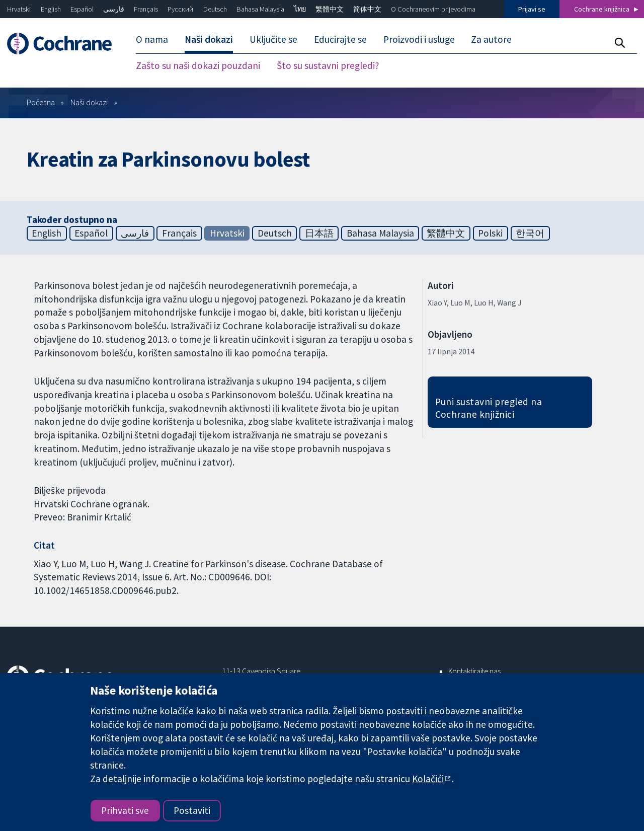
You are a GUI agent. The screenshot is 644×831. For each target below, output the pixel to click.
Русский (180, 9)
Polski (490, 233)
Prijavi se (532, 9)
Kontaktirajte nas (474, 671)
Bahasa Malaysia (260, 9)
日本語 (319, 233)
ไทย (300, 9)
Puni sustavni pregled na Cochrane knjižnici (489, 408)
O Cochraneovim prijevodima (433, 9)
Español (82, 9)
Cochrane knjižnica (602, 9)
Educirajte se (340, 39)
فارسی (114, 9)
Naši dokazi (209, 39)
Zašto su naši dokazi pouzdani (198, 65)
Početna (41, 102)
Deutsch (215, 9)
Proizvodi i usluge (419, 39)
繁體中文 (330, 9)
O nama (152, 39)
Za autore (491, 39)
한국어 (530, 233)
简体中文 (367, 9)
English (51, 9)
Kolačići (428, 779)
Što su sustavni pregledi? (328, 65)
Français (146, 9)
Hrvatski (19, 9)
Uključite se (273, 39)
